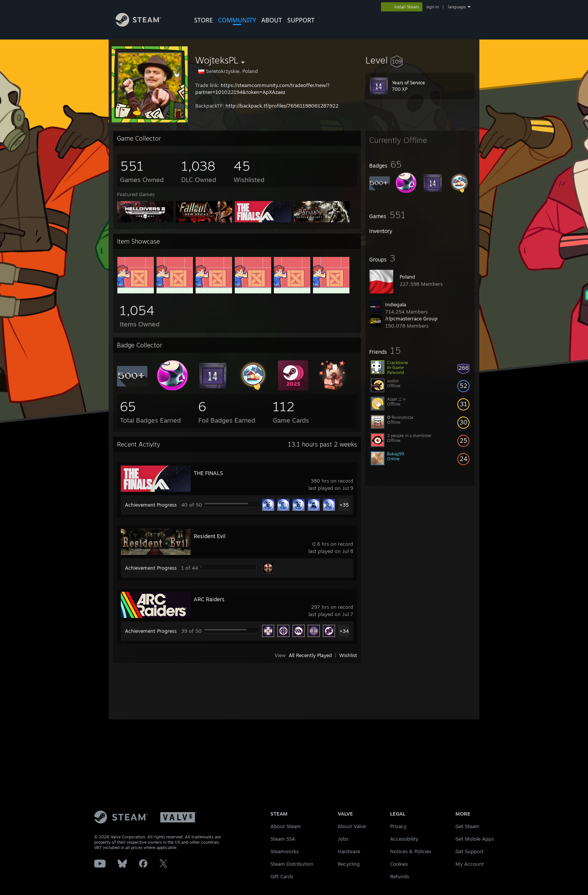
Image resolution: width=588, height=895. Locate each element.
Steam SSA (283, 839)
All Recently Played (310, 655)
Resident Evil (210, 536)
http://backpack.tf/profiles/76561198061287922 (282, 106)
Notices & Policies (411, 851)
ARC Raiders (209, 599)
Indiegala (396, 304)
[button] (420, 60)
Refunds (400, 876)
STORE (203, 20)
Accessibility (404, 839)
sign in (432, 7)
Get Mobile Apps (475, 839)
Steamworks (285, 851)
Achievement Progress (151, 505)
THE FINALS (208, 473)
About (272, 20)
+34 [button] (344, 631)
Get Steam (467, 826)
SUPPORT (301, 20)
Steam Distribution (292, 864)
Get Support (469, 851)
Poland (407, 277)
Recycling (349, 864)
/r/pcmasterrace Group (411, 318)
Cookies (399, 864)
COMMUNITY (237, 20)
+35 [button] (344, 505)
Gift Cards (282, 876)
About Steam (286, 826)
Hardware (349, 851)
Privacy (398, 826)
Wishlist (348, 655)
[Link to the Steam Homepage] (143, 26)
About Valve (352, 826)
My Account (470, 864)
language (457, 7)
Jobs (343, 839)
